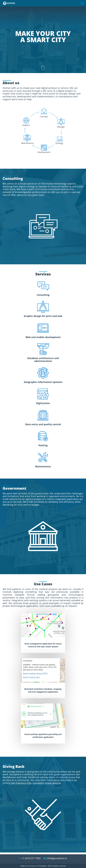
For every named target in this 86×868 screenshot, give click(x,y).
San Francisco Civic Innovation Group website (36, 785)
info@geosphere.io (57, 858)
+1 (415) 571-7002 (31, 858)
